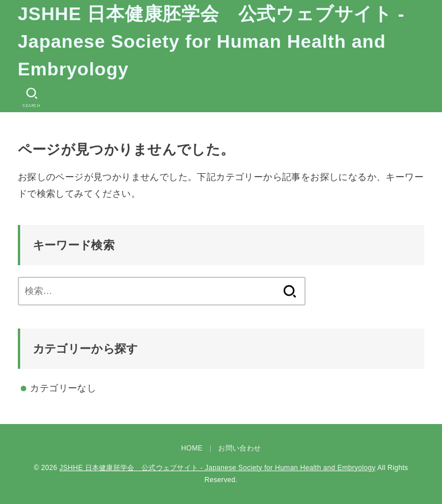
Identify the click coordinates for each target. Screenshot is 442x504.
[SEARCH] (32, 98)
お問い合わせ (239, 448)
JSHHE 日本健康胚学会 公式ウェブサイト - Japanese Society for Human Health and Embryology (211, 41)
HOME (192, 448)
